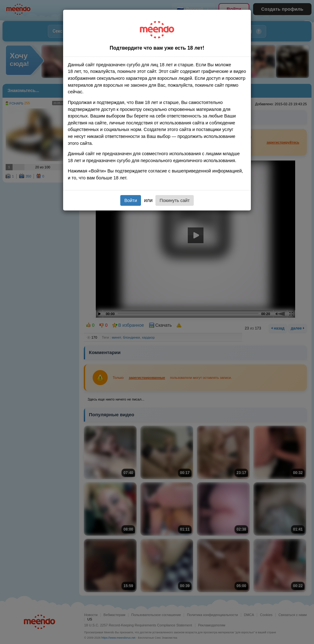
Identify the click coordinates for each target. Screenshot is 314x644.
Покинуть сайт (175, 200)
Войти (131, 200)
